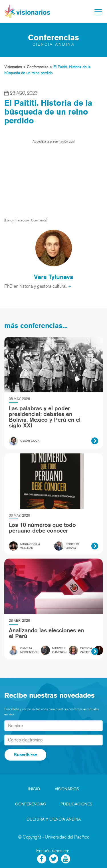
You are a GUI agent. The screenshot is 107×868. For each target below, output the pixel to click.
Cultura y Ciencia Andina (54, 819)
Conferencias (30, 804)
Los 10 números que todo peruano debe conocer (42, 528)
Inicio (34, 789)
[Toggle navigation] (98, 12)
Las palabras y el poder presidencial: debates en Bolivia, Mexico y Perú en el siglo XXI (45, 417)
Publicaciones (76, 804)
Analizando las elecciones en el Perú (46, 633)
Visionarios (67, 789)
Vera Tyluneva (54, 277)
